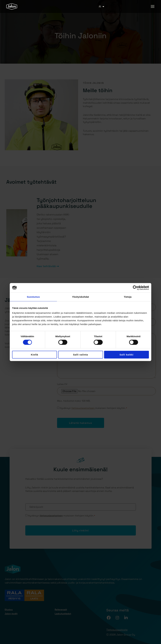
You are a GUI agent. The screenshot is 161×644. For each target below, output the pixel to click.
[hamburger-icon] (153, 7)
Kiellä (35, 355)
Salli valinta (80, 355)
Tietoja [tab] (128, 297)
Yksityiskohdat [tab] (80, 297)
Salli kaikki (126, 355)
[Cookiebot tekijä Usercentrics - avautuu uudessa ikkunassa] (135, 288)
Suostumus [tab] (33, 297)
